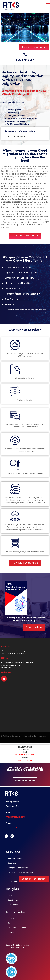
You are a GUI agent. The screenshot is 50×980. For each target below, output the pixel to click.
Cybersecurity (13, 863)
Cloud (10, 877)
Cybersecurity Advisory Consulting (21, 872)
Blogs (10, 896)
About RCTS (12, 919)
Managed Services (15, 859)
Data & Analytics (14, 882)
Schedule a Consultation (17, 928)
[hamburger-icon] (47, 6)
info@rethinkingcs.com (25, 755)
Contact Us (12, 923)
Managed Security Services (18, 868)
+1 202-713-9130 (25, 760)
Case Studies (13, 900)
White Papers (13, 905)
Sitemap (11, 933)
